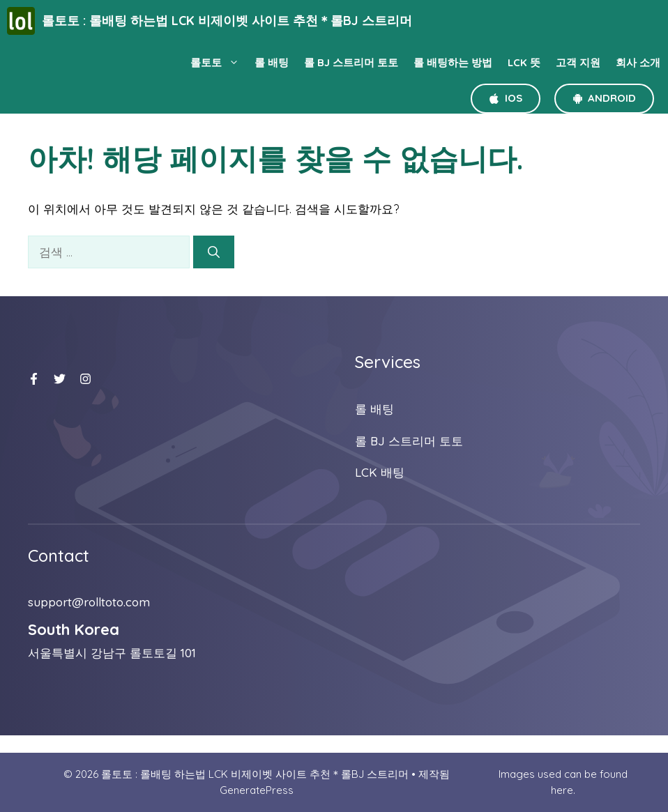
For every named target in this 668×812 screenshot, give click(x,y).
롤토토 (219, 63)
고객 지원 (578, 62)
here (562, 790)
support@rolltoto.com (89, 602)
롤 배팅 (272, 62)
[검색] (214, 252)
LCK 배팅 (380, 472)
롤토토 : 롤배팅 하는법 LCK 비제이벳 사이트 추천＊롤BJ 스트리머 (227, 21)
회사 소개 (638, 62)
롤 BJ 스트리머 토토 (351, 62)
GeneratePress (257, 790)
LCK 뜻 (524, 62)
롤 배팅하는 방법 (453, 62)
